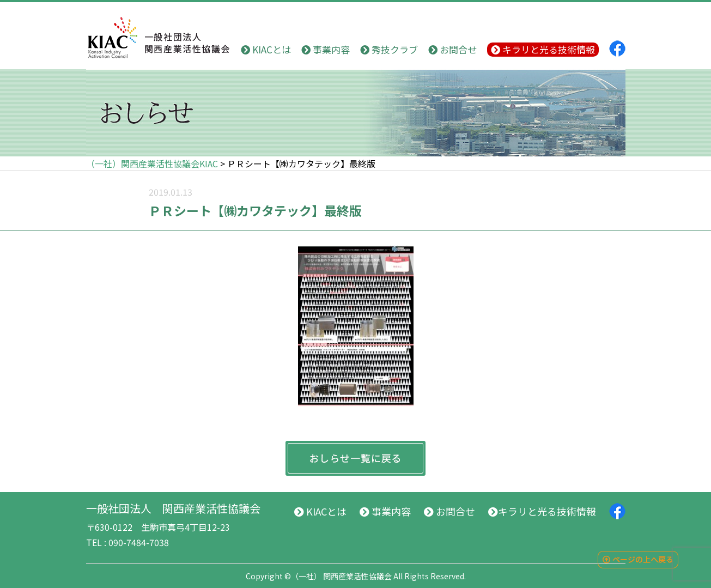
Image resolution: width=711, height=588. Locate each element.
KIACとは (266, 49)
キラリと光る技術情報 (543, 49)
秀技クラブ (389, 49)
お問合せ (452, 49)
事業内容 (326, 49)
